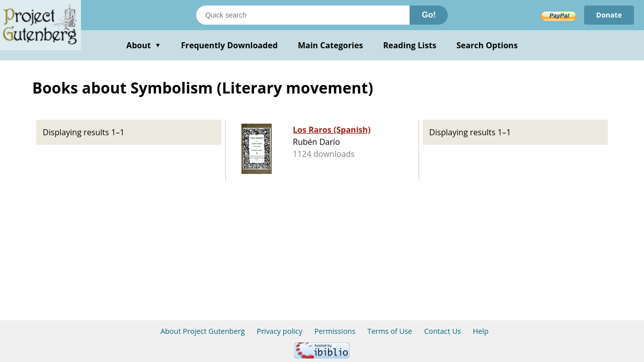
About (144, 45)
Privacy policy (279, 331)
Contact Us (442, 331)
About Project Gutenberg (203, 331)
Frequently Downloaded (229, 45)
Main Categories (331, 45)
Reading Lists (410, 45)
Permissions (335, 331)
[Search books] (303, 15)
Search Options (487, 45)
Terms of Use (390, 331)
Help (481, 331)
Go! (429, 15)
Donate (609, 15)
